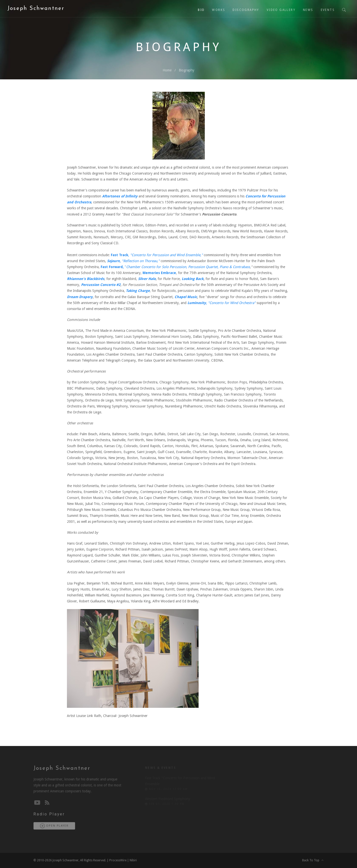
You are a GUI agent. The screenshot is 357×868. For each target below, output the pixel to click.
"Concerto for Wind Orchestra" (232, 303)
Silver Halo (147, 279)
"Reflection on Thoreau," (141, 261)
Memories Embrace (159, 273)
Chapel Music (186, 297)
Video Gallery (281, 10)
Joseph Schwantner (36, 9)
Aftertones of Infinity (120, 196)
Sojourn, (114, 261)
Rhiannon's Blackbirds (86, 279)
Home (167, 70)
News (308, 10)
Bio (201, 10)
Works (219, 10)
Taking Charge (138, 291)
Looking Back (193, 279)
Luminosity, (198, 303)
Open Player (54, 826)
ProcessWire (118, 860)
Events (328, 10)
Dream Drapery (80, 297)
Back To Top (313, 860)
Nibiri (133, 860)
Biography (187, 70)
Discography (246, 10)
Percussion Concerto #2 (101, 285)
